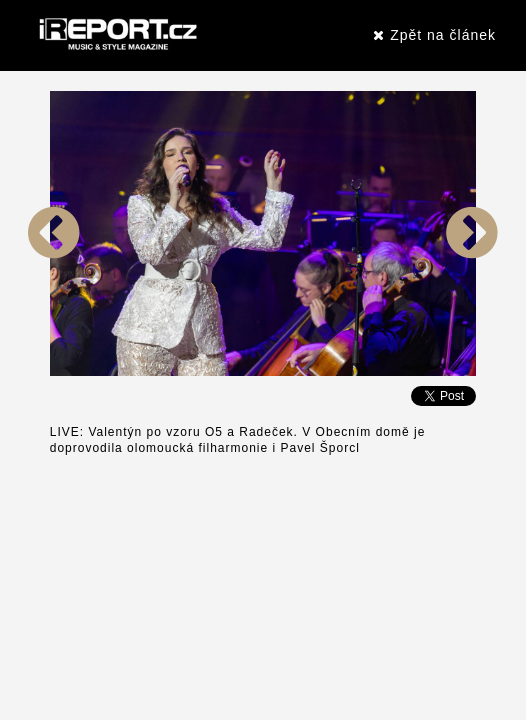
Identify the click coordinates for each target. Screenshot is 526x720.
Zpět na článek (434, 35)
